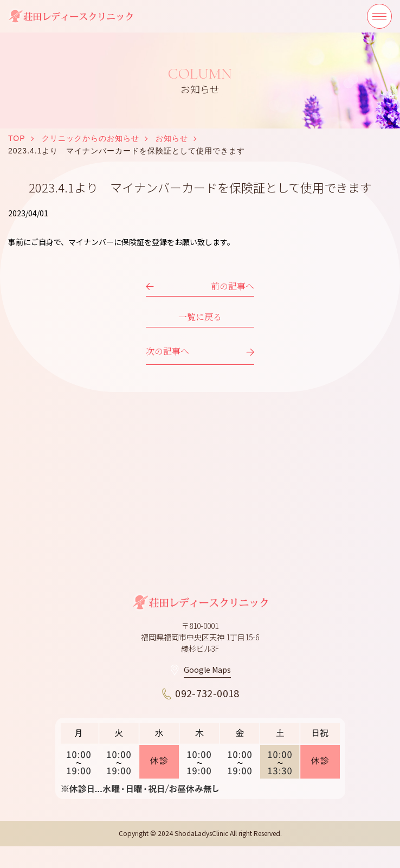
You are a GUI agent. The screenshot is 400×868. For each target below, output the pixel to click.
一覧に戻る (200, 317)
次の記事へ (167, 351)
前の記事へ (233, 286)
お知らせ (172, 138)
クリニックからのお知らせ (91, 138)
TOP (17, 138)
